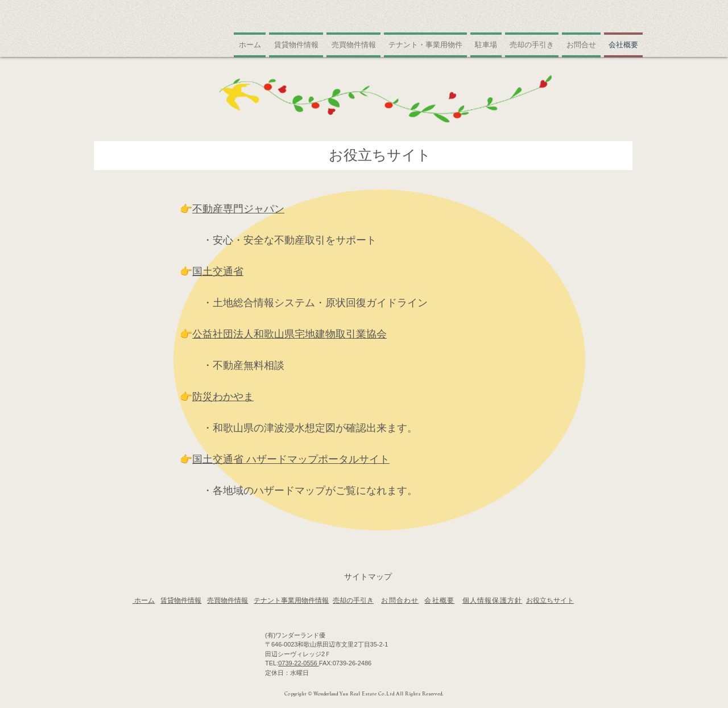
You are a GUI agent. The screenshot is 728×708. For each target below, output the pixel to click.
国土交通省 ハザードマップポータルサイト (291, 459)
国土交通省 (218, 271)
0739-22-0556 (299, 663)
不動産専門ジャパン (238, 209)
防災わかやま (223, 397)
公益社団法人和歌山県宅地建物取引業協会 (289, 334)
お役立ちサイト (550, 600)
